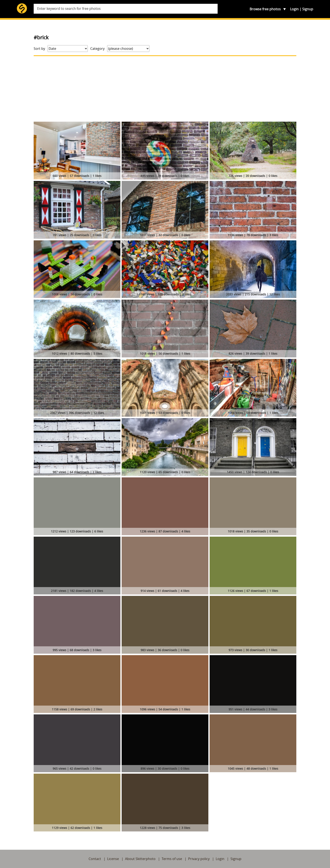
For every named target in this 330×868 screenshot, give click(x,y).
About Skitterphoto (140, 859)
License (113, 859)
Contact (95, 859)
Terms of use (172, 859)
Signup (308, 9)
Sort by (39, 49)
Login (294, 9)
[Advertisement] (165, 89)
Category (97, 49)
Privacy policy (199, 859)
